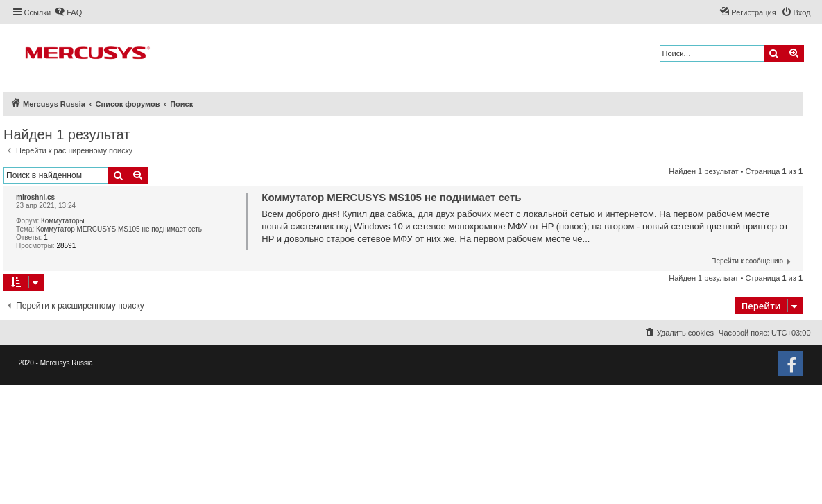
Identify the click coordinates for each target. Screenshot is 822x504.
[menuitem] (68, 12)
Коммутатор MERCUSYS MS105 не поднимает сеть (119, 229)
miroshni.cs (35, 197)
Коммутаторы (63, 221)
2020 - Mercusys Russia (56, 363)
